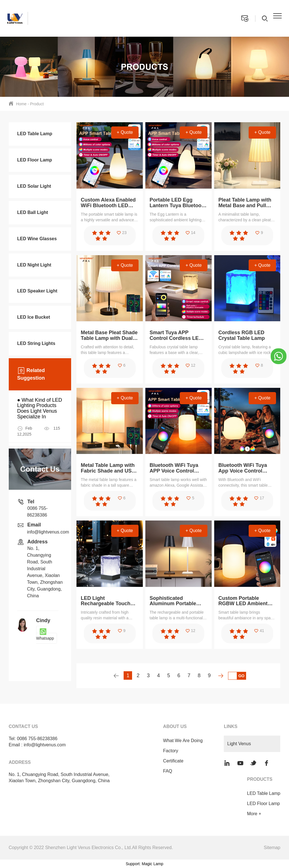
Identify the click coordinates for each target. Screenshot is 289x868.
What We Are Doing (182, 741)
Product (37, 104)
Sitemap (272, 848)
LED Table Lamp (264, 793)
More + (254, 814)
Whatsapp (45, 635)
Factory (170, 751)
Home (21, 104)
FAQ (167, 771)
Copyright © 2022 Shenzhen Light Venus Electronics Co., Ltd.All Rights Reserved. (91, 848)
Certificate (173, 761)
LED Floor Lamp (263, 803)
